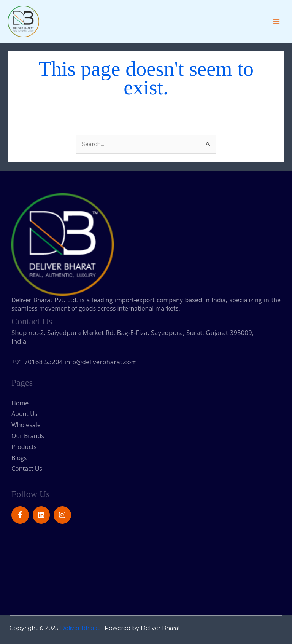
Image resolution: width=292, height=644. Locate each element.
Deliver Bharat (80, 628)
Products (24, 447)
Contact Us (27, 469)
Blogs (19, 458)
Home (20, 403)
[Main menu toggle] (276, 21)
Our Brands (28, 436)
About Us (25, 414)
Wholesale (29, 425)
